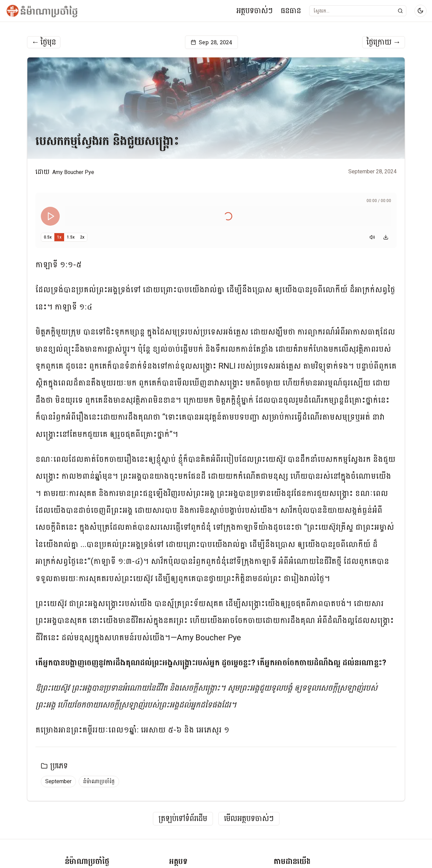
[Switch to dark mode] (421, 11)
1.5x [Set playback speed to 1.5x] (71, 237)
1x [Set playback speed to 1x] (59, 237)
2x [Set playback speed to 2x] (82, 237)
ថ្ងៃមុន (44, 42)
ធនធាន (291, 11)
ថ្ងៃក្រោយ (384, 42)
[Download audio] (386, 237)
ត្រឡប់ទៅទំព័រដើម (183, 819)
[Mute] (372, 237)
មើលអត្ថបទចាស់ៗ (249, 819)
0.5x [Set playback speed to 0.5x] (48, 237)
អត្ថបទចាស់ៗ (254, 11)
